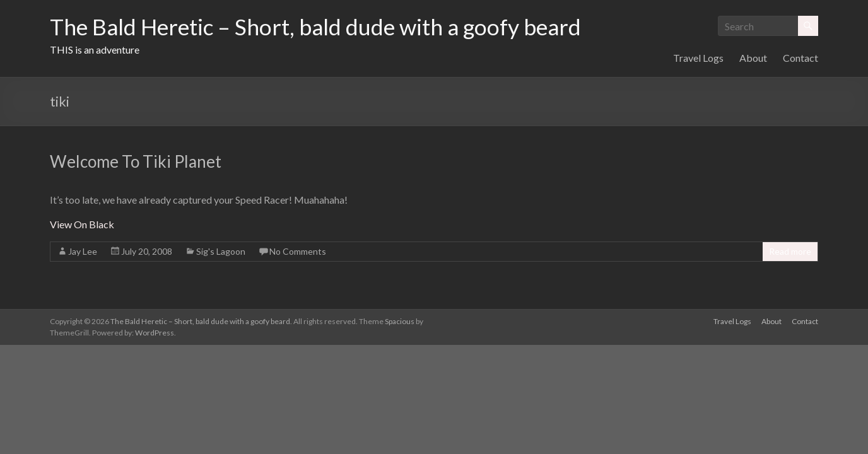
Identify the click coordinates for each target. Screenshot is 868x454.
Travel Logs (698, 58)
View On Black (82, 224)
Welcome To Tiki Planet (136, 161)
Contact (801, 58)
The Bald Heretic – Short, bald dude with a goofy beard (320, 27)
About (753, 58)
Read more (790, 251)
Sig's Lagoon (221, 251)
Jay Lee (83, 251)
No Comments (298, 251)
